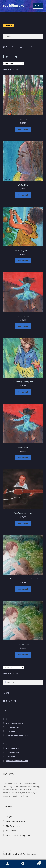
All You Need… (11, 731)
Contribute (7, 806)
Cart (36, 862)
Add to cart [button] (23, 129)
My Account (8, 864)
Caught (8, 719)
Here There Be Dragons (14, 723)
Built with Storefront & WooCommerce (19, 854)
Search (23, 864)
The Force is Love (12, 727)
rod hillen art (13, 6)
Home (8, 47)
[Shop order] (13, 64)
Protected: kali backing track (17, 735)
